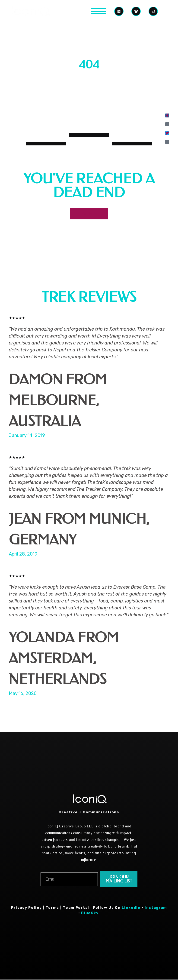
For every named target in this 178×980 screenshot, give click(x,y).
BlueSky (90, 913)
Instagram (156, 908)
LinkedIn (131, 908)
